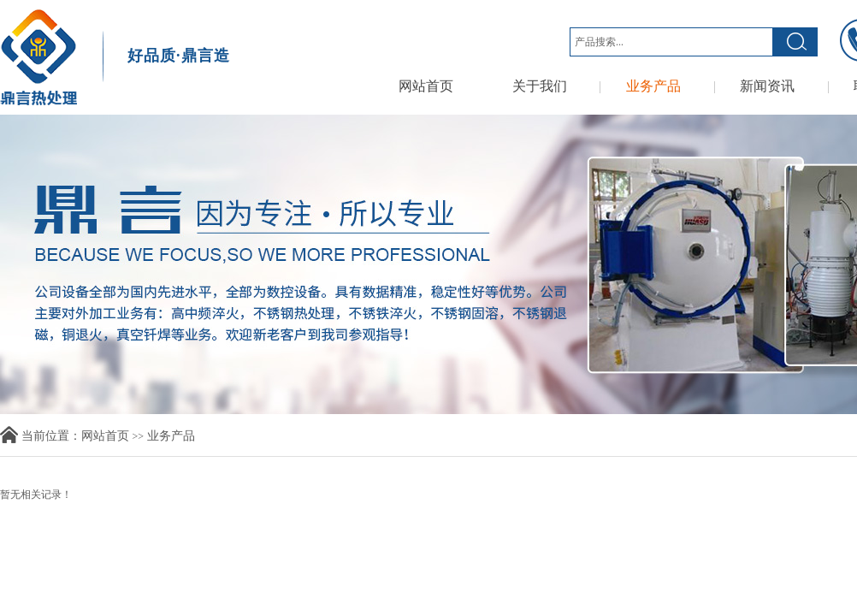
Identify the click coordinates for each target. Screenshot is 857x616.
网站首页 (426, 86)
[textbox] (671, 42)
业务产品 (653, 86)
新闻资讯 (767, 86)
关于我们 (540, 86)
